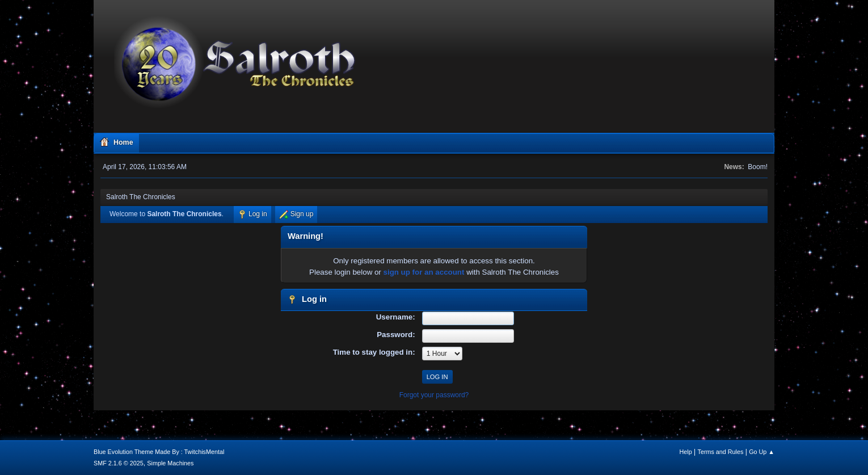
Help (686, 452)
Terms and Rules (721, 452)
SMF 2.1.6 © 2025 (119, 463)
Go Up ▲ (762, 452)
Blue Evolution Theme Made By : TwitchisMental (159, 452)
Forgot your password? (434, 395)
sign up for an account (424, 272)
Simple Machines (170, 463)
